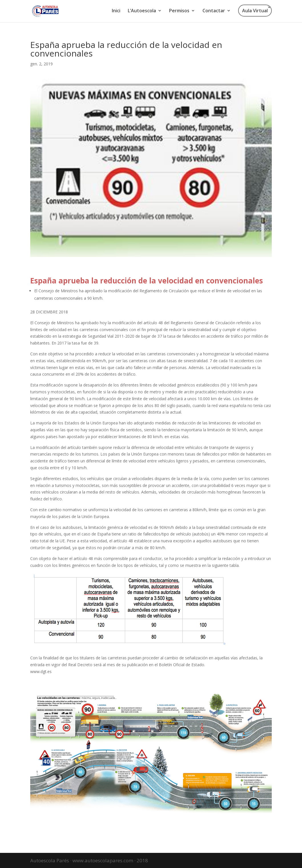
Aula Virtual (255, 11)
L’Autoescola (142, 11)
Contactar (214, 11)
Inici (116, 11)
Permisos (179, 11)
